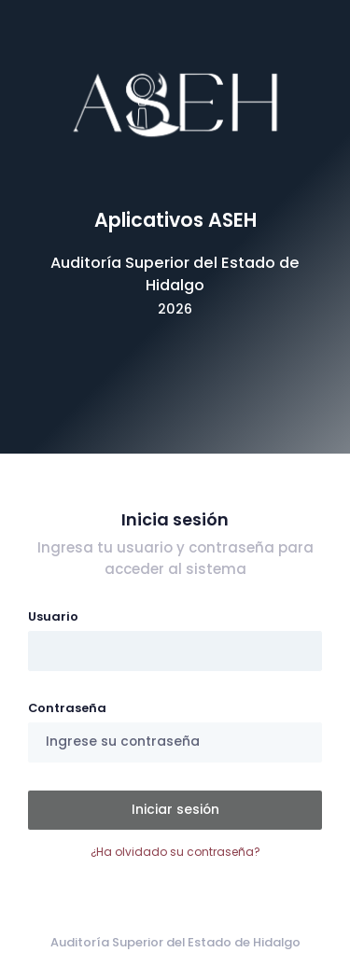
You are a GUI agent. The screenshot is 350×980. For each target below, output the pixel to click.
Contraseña (67, 708)
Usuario (53, 616)
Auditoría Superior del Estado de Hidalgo (175, 942)
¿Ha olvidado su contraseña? (175, 852)
